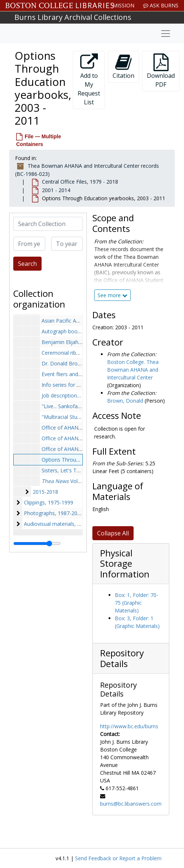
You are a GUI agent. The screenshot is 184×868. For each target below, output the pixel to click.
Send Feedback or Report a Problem (118, 858)
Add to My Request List (89, 80)
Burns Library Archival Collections (73, 17)
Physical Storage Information (125, 564)
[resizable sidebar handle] (37, 544)
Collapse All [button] (113, 533)
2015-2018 (45, 492)
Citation (123, 67)
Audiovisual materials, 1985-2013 (63, 524)
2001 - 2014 (56, 190)
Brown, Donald (125, 401)
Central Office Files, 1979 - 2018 (80, 182)
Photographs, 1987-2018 (54, 513)
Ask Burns (161, 5)
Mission (123, 5)
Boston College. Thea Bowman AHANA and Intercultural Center (133, 370)
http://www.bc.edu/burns (129, 726)
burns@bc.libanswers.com (131, 804)
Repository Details (122, 658)
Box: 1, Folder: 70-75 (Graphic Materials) (137, 603)
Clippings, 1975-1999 (49, 502)
